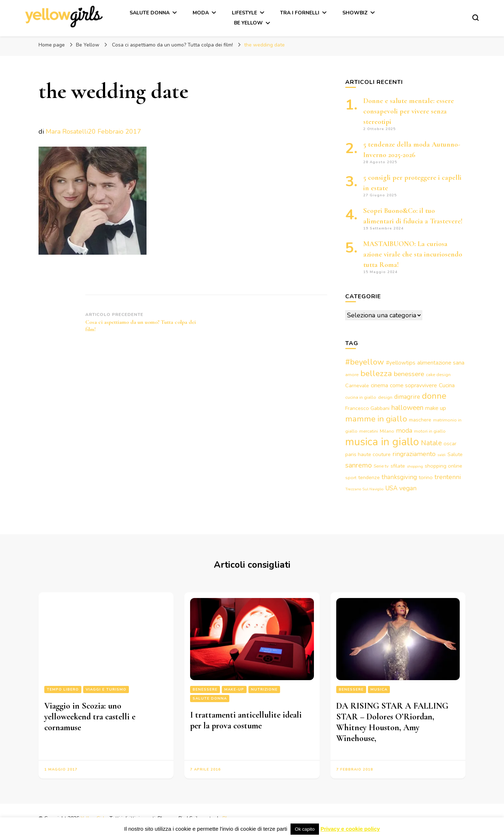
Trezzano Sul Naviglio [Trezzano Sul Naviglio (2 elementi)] (364, 489)
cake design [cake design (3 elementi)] (438, 374)
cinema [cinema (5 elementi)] (379, 385)
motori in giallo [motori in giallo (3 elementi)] (430, 431)
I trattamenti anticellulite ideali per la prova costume (246, 720)
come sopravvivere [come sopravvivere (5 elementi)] (413, 385)
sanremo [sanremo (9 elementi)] (359, 465)
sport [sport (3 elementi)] (351, 477)
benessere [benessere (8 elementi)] (409, 374)
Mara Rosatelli (67, 131)
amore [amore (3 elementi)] (352, 374)
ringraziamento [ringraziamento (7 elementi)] (414, 454)
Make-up (234, 690)
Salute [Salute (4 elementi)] (455, 454)
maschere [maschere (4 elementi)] (420, 420)
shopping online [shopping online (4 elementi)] (444, 466)
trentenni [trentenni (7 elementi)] (448, 477)
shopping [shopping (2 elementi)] (415, 466)
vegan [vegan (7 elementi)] (408, 488)
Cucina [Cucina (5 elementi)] (447, 385)
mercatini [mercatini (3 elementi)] (369, 431)
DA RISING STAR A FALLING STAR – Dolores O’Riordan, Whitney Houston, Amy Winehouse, (392, 722)
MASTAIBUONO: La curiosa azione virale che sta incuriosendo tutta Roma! (413, 254)
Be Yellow (248, 23)
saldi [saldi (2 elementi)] (442, 455)
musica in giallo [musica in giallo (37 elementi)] (382, 442)
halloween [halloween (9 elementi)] (407, 408)
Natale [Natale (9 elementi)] (431, 443)
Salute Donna (150, 13)
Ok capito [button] (305, 829)
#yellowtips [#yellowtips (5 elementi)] (401, 363)
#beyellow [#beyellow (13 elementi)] (365, 362)
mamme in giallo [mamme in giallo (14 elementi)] (376, 419)
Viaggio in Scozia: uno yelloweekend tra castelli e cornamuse (90, 717)
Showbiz (355, 13)
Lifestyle (244, 13)
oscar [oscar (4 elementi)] (450, 443)
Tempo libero (63, 690)
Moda (201, 13)
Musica (379, 690)
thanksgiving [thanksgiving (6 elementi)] (399, 477)
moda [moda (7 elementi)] (404, 430)
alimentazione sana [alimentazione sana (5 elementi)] (441, 363)
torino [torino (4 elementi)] (426, 477)
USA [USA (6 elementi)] (391, 488)
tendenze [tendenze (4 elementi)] (369, 477)
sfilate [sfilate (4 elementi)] (398, 466)
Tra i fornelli (300, 13)
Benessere (205, 690)
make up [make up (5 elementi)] (436, 408)
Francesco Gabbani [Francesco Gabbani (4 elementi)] (367, 408)
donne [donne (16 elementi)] (434, 396)
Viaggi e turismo (106, 690)
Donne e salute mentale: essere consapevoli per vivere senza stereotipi (409, 111)
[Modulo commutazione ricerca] (476, 18)
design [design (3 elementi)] (385, 397)
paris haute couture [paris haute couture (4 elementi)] (368, 454)
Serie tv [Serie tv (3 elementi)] (381, 466)
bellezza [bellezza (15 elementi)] (376, 373)
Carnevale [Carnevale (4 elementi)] (357, 385)
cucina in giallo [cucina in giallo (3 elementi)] (361, 397)
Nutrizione (264, 690)
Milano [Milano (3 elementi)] (387, 431)
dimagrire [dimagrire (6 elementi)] (407, 397)
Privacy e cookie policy (350, 829)
